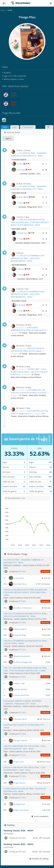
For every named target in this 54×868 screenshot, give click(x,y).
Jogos (15, 127)
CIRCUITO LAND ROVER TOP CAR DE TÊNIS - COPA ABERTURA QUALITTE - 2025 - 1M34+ (25, 747)
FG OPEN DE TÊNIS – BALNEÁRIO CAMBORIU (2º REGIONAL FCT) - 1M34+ (29, 154)
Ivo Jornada (19, 578)
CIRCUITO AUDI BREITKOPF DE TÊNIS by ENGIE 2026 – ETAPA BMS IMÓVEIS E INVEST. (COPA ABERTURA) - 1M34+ (30, 222)
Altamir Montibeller (22, 656)
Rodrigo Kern (20, 804)
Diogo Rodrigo (20, 635)
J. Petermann (22, 233)
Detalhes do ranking (39, 859)
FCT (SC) (22, 571)
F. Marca (20, 269)
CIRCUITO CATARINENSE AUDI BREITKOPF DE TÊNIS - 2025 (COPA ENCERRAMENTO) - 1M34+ (28, 258)
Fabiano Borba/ (21, 689)
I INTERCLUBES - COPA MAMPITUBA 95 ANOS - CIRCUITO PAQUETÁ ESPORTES (29, 372)
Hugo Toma (19, 762)
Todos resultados (40, 816)
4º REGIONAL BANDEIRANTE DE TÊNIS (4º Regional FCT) (28, 329)
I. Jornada (21, 170)
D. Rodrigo (21, 305)
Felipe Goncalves (21, 810)
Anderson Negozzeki (23, 662)
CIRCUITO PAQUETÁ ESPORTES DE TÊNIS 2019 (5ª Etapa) (27, 350)
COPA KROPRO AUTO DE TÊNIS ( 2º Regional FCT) (29, 412)
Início (3, 10)
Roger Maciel (19, 783)
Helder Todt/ (19, 683)
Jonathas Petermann (23, 608)
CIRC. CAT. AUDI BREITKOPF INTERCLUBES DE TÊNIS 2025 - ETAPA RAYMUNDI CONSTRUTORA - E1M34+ (25, 669)
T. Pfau (20, 164)
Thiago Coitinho (21, 740)
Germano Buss (20, 584)
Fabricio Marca (20, 629)
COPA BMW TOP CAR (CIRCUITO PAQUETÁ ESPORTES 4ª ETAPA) (28, 391)
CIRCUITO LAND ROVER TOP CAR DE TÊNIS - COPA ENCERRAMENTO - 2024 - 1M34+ (25, 769)
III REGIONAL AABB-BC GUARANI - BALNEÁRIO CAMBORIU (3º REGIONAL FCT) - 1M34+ (23, 702)
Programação (28, 127)
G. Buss (20, 197)
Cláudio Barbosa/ (21, 695)
